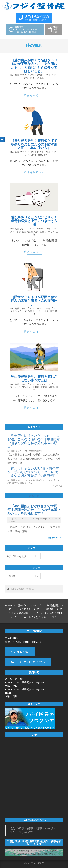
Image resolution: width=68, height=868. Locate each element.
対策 (26, 78)
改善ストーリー (47, 232)
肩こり (56, 480)
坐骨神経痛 (27, 232)
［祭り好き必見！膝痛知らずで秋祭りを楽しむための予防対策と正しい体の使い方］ (34, 144)
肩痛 (9, 483)
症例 (46, 311)
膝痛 (32, 78)
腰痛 (40, 155)
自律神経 (16, 483)
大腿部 (51, 387)
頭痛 (22, 483)
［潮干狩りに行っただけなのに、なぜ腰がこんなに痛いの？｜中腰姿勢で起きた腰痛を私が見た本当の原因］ (34, 441)
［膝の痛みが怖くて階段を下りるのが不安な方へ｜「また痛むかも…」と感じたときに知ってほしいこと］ (34, 66)
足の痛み (40, 78)
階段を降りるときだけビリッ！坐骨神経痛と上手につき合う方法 (34, 221)
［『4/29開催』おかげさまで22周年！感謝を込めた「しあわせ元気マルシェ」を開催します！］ (34, 510)
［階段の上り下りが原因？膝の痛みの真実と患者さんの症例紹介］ (34, 301)
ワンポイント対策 (31, 387)
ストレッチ (26, 155)
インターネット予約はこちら (28, 662)
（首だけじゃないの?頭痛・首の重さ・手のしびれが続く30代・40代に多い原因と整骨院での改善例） (33, 472)
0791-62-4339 (20, 652)
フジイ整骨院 (37, 863)
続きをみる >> (34, 95)
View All (58, 486)
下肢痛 (44, 387)
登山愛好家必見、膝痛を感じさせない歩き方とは (34, 378)
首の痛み (29, 483)
